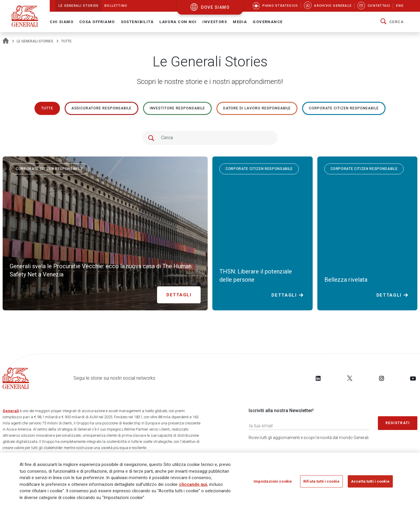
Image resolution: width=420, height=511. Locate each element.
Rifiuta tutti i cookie (321, 483)
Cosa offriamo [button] (97, 22)
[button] (392, 22)
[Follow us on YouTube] (413, 378)
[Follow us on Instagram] (381, 378)
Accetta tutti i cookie (370, 483)
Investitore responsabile (177, 108)
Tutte (47, 108)
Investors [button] (215, 22)
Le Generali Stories (35, 41)
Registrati (398, 423)
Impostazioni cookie (273, 483)
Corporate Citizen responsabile (344, 108)
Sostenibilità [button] (137, 22)
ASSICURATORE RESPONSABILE (101, 108)
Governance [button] (268, 22)
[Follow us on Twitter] (350, 378)
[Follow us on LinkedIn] (318, 378)
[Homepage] (6, 41)
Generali (11, 411)
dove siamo (215, 7)
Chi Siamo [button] (62, 22)
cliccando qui (193, 486)
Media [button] (240, 22)
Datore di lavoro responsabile (257, 108)
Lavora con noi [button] (178, 22)
